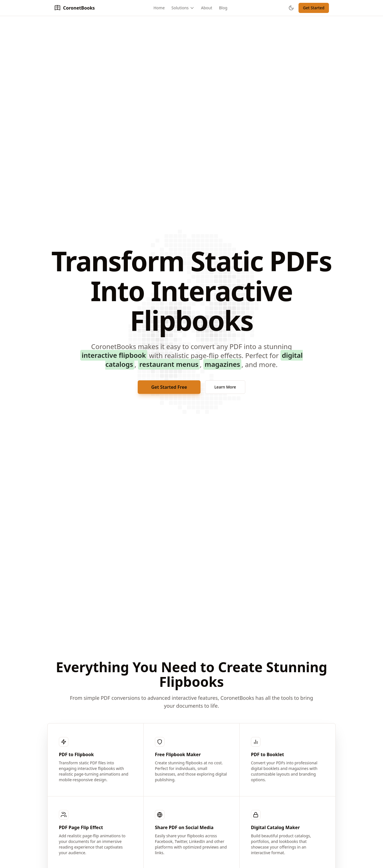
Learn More (225, 387)
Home (159, 8)
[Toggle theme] (291, 8)
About (207, 8)
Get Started (314, 8)
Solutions (183, 8)
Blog (223, 8)
